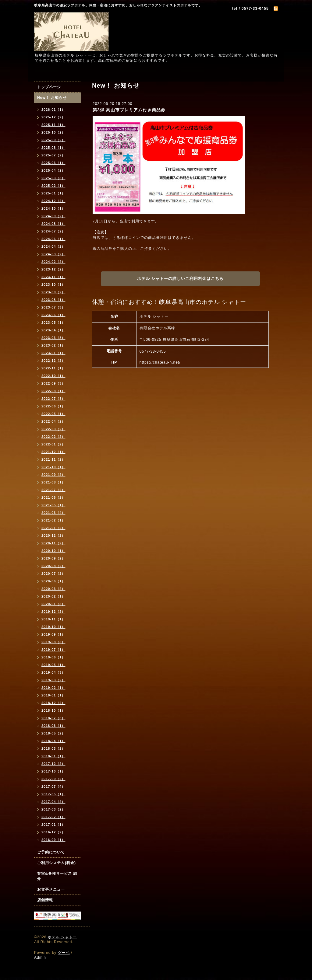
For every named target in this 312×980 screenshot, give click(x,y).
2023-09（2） (53, 292)
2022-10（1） (53, 376)
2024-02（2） (53, 262)
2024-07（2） (53, 231)
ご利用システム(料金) (57, 863)
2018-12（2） (53, 703)
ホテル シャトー (62, 937)
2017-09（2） (53, 779)
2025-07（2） (53, 155)
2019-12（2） (53, 612)
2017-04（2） (53, 802)
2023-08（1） (53, 300)
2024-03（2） (53, 254)
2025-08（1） (53, 148)
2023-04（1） (53, 330)
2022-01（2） (53, 444)
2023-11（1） (53, 277)
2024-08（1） (53, 224)
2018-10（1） (53, 710)
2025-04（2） (53, 170)
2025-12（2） (53, 117)
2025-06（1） (53, 163)
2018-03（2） (53, 748)
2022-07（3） (53, 399)
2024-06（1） (53, 239)
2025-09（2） (53, 140)
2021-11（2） (53, 459)
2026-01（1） (53, 110)
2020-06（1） (53, 581)
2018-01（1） (53, 756)
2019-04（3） (53, 672)
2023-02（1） (53, 345)
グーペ (64, 953)
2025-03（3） (53, 178)
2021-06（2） (53, 497)
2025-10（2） (53, 132)
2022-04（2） (53, 421)
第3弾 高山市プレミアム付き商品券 (129, 110)
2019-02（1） (53, 688)
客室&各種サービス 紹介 (57, 876)
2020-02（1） (53, 596)
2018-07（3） (53, 718)
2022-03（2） (53, 429)
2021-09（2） (53, 475)
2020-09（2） (53, 558)
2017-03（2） (53, 809)
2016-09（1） (53, 840)
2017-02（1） (53, 817)
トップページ (49, 87)
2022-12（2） (53, 361)
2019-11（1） (53, 619)
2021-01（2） (53, 528)
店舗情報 (45, 900)
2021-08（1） (53, 482)
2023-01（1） (53, 353)
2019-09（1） (53, 634)
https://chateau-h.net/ (160, 362)
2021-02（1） (53, 520)
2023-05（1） (53, 323)
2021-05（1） (53, 505)
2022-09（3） (53, 383)
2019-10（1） (53, 627)
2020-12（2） (53, 535)
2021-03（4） (53, 513)
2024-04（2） (53, 246)
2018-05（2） (53, 733)
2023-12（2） (53, 269)
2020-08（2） (53, 566)
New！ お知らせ (52, 98)
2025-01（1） (53, 193)
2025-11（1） (53, 125)
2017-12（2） (53, 764)
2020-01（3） (53, 604)
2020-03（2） (53, 589)
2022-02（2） (53, 437)
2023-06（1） (53, 315)
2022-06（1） (53, 406)
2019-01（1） (53, 695)
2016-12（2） (53, 832)
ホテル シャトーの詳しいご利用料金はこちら (181, 279)
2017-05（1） (53, 794)
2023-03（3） (53, 338)
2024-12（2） (53, 201)
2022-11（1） (53, 368)
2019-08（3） (53, 642)
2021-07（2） (53, 490)
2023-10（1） (53, 284)
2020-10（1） (53, 551)
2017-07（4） (53, 786)
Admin (40, 957)
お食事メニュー (51, 889)
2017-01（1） (53, 825)
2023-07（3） (53, 307)
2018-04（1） (53, 741)
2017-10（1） (53, 771)
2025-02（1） (53, 186)
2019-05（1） (53, 665)
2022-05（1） (53, 414)
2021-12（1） (53, 452)
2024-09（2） (53, 216)
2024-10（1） (53, 208)
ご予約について (51, 852)
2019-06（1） (53, 657)
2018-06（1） (53, 726)
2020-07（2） (53, 574)
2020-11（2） (53, 543)
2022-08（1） (53, 391)
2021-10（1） (53, 467)
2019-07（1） (53, 650)
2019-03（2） (53, 680)
